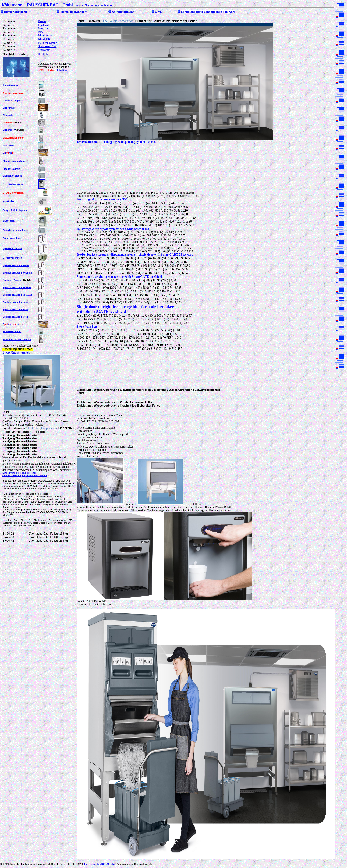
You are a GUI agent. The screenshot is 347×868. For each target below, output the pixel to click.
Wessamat (44, 50)
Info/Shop (63, 70)
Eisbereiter (9, 130)
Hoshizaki (44, 25)
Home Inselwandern (74, 12)
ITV (41, 32)
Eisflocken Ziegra (12, 176)
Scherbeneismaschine (15, 230)
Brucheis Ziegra (11, 101)
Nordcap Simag (48, 43)
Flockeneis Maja (12, 169)
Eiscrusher (9, 115)
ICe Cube (44, 54)
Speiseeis (13, 280)
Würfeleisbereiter (12, 331)
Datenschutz (106, 864)
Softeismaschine (12, 238)
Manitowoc (45, 35)
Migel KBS (45, 39)
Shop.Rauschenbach (17, 352)
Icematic (43, 28)
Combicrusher (10, 85)
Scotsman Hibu (47, 46)
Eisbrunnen (9, 108)
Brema (42, 21)
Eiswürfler (8, 146)
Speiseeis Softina (12, 248)
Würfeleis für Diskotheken (17, 339)
